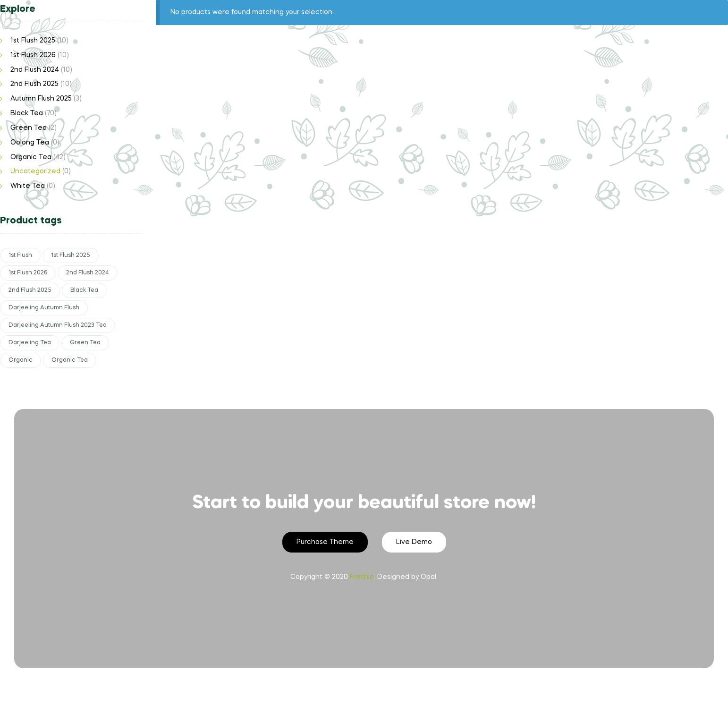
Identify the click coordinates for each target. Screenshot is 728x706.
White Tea (28, 186)
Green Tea (29, 128)
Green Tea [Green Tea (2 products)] (85, 343)
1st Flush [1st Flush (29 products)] (20, 255)
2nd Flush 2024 (35, 70)
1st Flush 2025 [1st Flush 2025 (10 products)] (71, 255)
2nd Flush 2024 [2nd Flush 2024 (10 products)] (88, 273)
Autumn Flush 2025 (41, 99)
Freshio (362, 577)
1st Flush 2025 (33, 41)
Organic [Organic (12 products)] (21, 360)
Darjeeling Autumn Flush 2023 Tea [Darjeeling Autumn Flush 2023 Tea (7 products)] (58, 325)
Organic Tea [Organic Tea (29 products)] (70, 360)
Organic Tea (31, 157)
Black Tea (27, 113)
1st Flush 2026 (33, 55)
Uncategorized (35, 171)
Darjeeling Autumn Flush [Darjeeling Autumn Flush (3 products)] (44, 308)
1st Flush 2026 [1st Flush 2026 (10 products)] (28, 273)
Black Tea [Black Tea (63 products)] (84, 290)
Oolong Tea (30, 143)
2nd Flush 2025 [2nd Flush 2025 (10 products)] (30, 290)
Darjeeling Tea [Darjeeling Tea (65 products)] (30, 343)
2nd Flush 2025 (34, 84)
